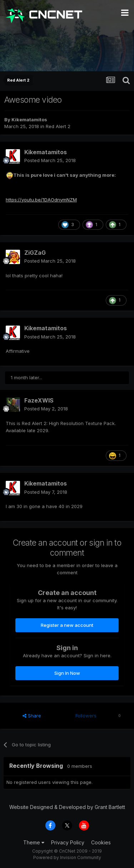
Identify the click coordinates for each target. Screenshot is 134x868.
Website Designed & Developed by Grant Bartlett (67, 807)
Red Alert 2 (58, 126)
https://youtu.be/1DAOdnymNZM (41, 200)
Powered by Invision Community (67, 857)
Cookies (101, 842)
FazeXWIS (39, 400)
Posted (50, 160)
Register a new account (67, 625)
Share (32, 716)
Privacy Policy (68, 842)
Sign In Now (67, 673)
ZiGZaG (35, 253)
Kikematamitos (29, 120)
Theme (34, 842)
